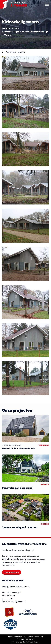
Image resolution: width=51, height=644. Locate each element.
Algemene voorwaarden (33, 636)
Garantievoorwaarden (26, 639)
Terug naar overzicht (16, 52)
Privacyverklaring (15, 636)
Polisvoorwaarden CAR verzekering (26, 642)
